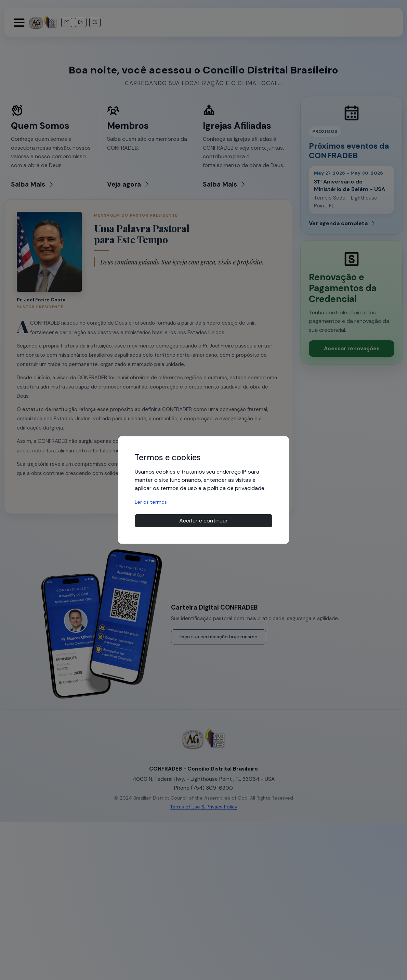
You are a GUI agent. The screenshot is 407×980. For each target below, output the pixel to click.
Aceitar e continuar (203, 521)
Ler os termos (151, 502)
